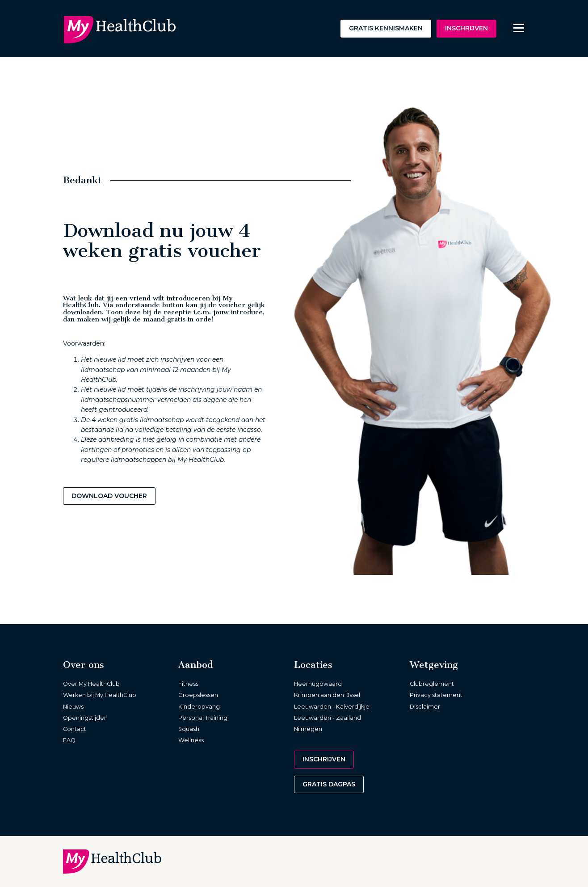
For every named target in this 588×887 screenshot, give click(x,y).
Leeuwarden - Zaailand (328, 718)
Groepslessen (198, 695)
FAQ (69, 740)
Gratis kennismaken (386, 28)
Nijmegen (308, 729)
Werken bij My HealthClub (100, 695)
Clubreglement (432, 684)
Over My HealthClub (91, 684)
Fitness (188, 684)
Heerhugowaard (318, 684)
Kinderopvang (199, 707)
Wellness (191, 740)
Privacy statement (436, 695)
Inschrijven (466, 28)
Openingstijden (85, 718)
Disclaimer (425, 707)
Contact (75, 729)
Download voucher (109, 496)
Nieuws (73, 707)
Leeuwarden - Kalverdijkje (332, 707)
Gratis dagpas (329, 784)
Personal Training (203, 718)
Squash (189, 729)
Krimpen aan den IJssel (327, 695)
